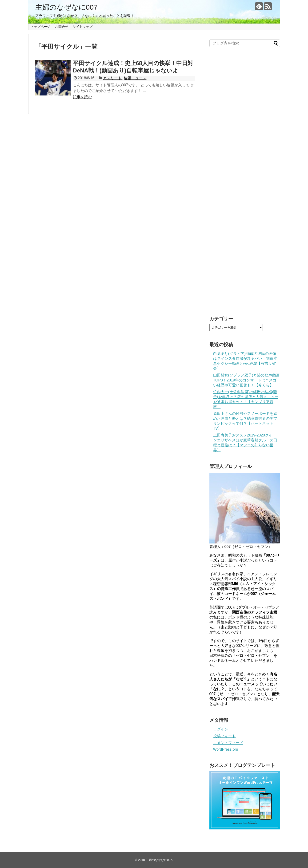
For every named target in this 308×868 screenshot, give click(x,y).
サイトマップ (83, 27)
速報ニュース (135, 78)
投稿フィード (224, 736)
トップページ (40, 27)
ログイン (221, 729)
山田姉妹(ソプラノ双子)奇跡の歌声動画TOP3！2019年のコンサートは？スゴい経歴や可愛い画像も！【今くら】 (246, 380)
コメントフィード (228, 743)
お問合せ (62, 27)
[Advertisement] (245, 184)
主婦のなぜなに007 (66, 7)
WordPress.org (226, 749)
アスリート (112, 78)
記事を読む (82, 97)
